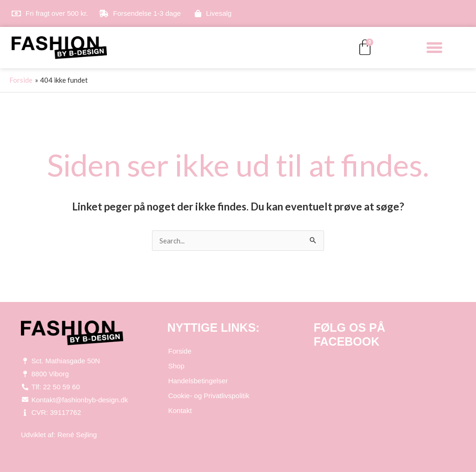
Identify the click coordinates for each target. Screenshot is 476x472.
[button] (435, 48)
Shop (176, 366)
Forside (180, 351)
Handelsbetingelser (198, 381)
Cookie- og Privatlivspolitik (209, 396)
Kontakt (180, 410)
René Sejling (77, 435)
